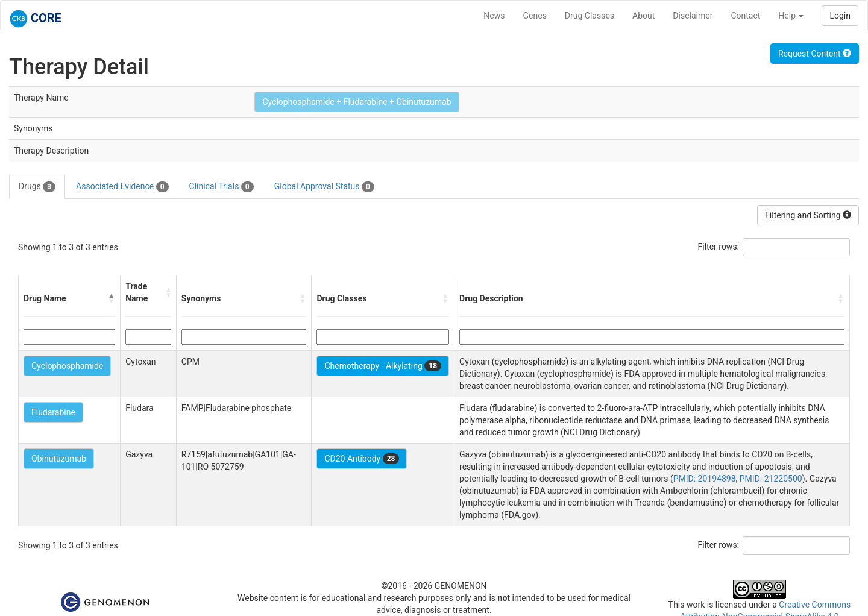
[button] (112, 298)
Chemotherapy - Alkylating (383, 366)
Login (840, 16)
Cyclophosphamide (67, 366)
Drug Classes (590, 16)
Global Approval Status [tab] (324, 187)
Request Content (815, 54)
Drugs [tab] (37, 187)
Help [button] (791, 16)
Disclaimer (693, 16)
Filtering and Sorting (808, 215)
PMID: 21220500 (771, 479)
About (643, 16)
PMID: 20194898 (705, 479)
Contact (745, 16)
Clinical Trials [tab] (222, 187)
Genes (535, 16)
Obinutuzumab (59, 459)
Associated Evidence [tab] (122, 187)
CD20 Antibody (362, 459)
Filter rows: (719, 247)
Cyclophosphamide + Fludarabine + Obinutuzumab (357, 102)
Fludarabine (53, 412)
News (494, 16)
